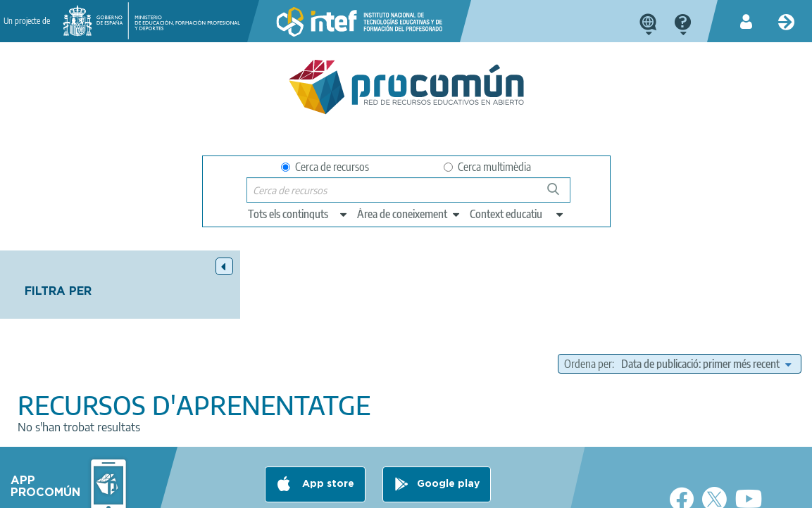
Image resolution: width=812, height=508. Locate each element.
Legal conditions (153, 491)
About (84, 491)
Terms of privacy (243, 491)
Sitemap (469, 491)
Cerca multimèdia (487, 167)
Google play (448, 436)
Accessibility (406, 491)
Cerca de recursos (325, 167)
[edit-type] (298, 214)
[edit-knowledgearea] (409, 214)
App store (327, 436)
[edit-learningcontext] (517, 214)
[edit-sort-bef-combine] (660, 312)
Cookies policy (329, 491)
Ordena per (595, 295)
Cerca (560, 195)
